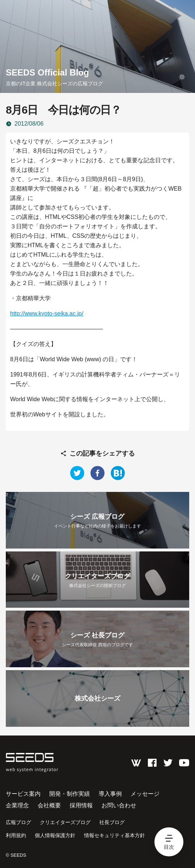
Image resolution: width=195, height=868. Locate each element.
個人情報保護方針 (55, 835)
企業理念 (17, 805)
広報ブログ (18, 822)
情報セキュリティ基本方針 (115, 835)
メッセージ (145, 794)
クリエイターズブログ (65, 822)
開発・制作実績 (70, 794)
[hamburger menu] (169, 842)
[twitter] (77, 473)
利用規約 (16, 835)
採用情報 (81, 805)
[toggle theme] (182, 77)
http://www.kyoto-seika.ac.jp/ (47, 313)
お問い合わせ (119, 805)
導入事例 (110, 794)
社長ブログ (112, 822)
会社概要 (49, 805)
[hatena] (118, 473)
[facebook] (97, 473)
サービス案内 (23, 794)
